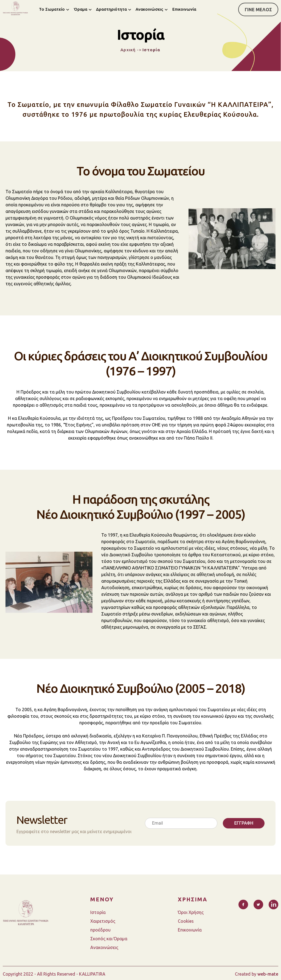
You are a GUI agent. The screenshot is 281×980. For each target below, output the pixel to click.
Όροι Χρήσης (191, 912)
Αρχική (128, 50)
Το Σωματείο (52, 9)
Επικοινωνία (184, 9)
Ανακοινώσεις (149, 9)
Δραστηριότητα (111, 9)
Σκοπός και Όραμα (109, 939)
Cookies (186, 921)
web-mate (268, 974)
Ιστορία (98, 912)
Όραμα (81, 9)
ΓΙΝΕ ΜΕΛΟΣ (258, 10)
